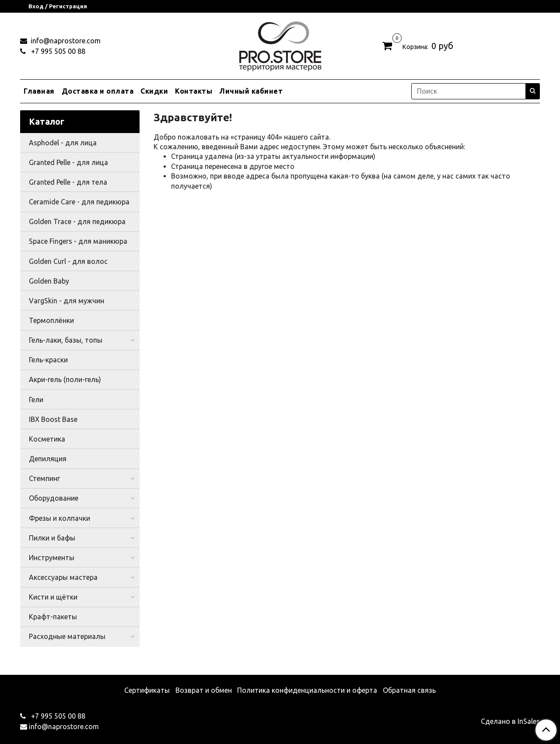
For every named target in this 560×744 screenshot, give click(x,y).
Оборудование (54, 498)
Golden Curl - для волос (68, 261)
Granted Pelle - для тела (68, 182)
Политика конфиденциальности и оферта (307, 690)
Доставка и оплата (98, 91)
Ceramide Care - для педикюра (79, 202)
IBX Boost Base (53, 419)
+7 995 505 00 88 (57, 51)
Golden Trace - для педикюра (77, 221)
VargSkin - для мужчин (66, 301)
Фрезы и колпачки (59, 518)
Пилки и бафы (52, 538)
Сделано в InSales (510, 721)
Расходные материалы (67, 636)
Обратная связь (409, 690)
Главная (39, 91)
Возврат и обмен (204, 690)
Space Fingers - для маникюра (78, 241)
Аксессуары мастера (63, 577)
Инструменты (52, 558)
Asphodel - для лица (63, 143)
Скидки (154, 91)
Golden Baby (49, 281)
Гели (36, 400)
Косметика (47, 439)
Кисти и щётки (53, 597)
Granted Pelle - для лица (68, 162)
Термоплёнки (51, 320)
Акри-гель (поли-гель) (65, 379)
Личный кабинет (251, 91)
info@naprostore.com (65, 41)
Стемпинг (44, 478)
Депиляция (48, 459)
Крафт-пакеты (53, 617)
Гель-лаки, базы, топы (66, 340)
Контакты (194, 91)
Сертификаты (147, 690)
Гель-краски (48, 360)
